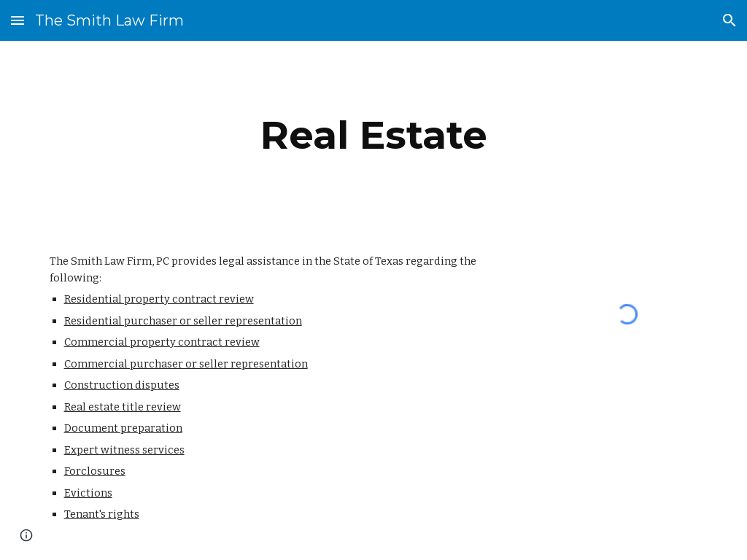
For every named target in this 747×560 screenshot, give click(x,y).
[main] (374, 135)
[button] (18, 20)
